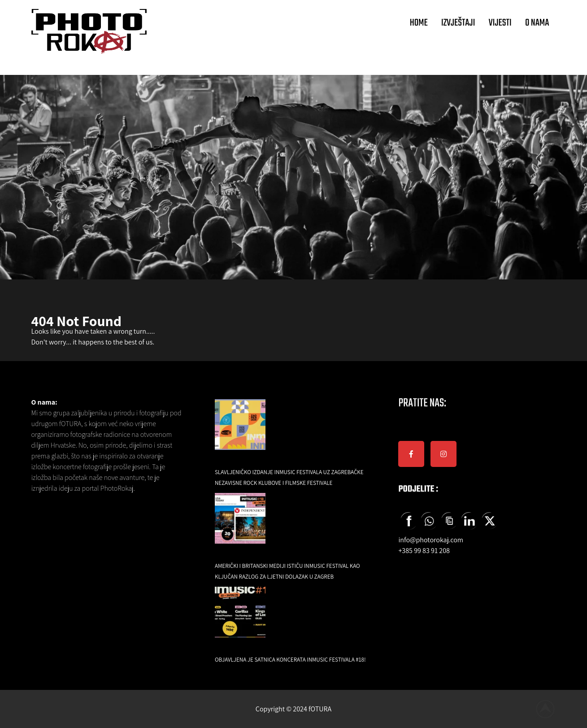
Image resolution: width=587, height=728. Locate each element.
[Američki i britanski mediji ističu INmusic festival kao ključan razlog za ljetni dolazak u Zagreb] (240, 525)
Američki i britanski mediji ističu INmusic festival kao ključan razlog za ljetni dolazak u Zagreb (287, 571)
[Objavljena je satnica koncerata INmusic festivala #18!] (240, 618)
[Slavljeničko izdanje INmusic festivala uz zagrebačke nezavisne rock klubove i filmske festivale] (240, 431)
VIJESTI (500, 23)
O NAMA (537, 23)
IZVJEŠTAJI (458, 23)
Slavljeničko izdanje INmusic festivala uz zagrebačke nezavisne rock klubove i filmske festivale (289, 477)
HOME (419, 23)
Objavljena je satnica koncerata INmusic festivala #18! (290, 660)
